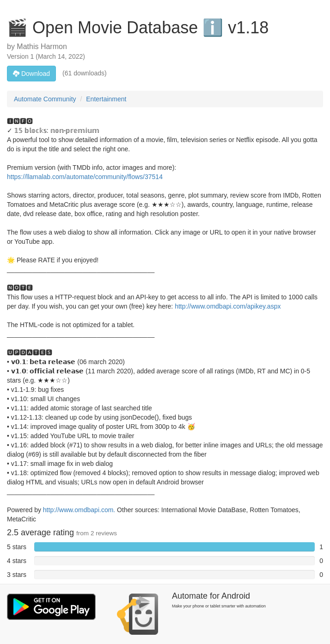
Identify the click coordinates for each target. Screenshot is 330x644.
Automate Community (45, 99)
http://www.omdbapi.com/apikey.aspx (228, 306)
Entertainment (106, 99)
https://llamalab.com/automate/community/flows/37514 (85, 177)
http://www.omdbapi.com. (79, 510)
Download (31, 74)
